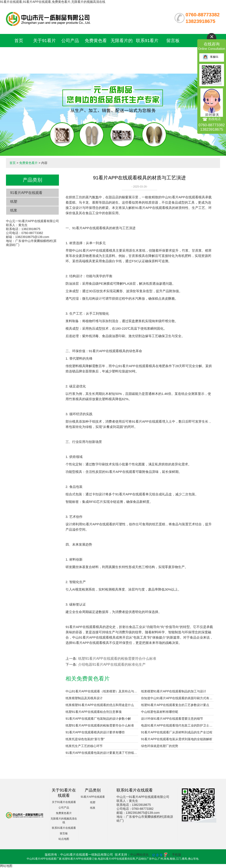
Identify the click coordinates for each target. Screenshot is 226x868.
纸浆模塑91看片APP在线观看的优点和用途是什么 (100, 705)
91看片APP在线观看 (26, 193)
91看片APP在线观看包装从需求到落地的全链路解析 (177, 739)
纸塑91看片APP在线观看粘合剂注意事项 (94, 712)
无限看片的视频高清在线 (122, 54)
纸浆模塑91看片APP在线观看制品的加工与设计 (174, 691)
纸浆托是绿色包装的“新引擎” (85, 739)
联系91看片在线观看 (64, 828)
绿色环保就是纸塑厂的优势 (160, 746)
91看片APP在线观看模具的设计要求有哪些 (95, 732)
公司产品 (70, 41)
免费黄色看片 (28, 163)
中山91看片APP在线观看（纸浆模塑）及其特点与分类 (102, 691)
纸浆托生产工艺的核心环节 (84, 746)
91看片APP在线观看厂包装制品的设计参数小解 (98, 719)
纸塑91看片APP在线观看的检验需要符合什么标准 (117, 659)
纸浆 (14, 210)
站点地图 (64, 839)
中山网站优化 (139, 855)
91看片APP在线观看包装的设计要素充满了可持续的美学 (102, 753)
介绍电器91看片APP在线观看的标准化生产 (112, 664)
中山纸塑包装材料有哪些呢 (160, 712)
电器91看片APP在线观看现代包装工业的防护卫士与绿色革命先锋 (177, 725)
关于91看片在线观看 (64, 802)
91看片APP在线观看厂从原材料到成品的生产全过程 (177, 732)
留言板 (173, 41)
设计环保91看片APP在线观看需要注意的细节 (172, 719)
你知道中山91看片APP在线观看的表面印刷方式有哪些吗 (177, 698)
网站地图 (6, 866)
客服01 (211, 57)
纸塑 (14, 202)
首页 (19, 41)
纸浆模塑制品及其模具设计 (84, 698)
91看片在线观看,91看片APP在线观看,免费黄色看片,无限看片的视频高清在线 (53, 2)
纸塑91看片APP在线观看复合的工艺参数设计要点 (175, 705)
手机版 (177, 855)
